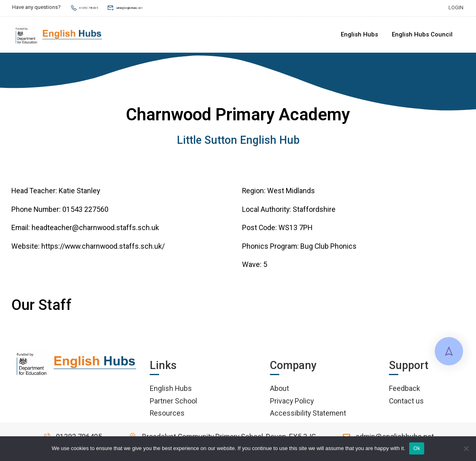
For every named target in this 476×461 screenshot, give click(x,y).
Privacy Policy (292, 402)
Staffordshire (314, 211)
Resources (167, 415)
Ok (417, 448)
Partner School (173, 402)
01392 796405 (91, 7)
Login (456, 7)
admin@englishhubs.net (155, 7)
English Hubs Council (422, 35)
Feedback (405, 390)
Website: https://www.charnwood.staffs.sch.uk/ (88, 248)
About (279, 390)
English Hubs (359, 35)
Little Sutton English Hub (238, 142)
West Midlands (291, 192)
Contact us (406, 402)
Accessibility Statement (308, 415)
